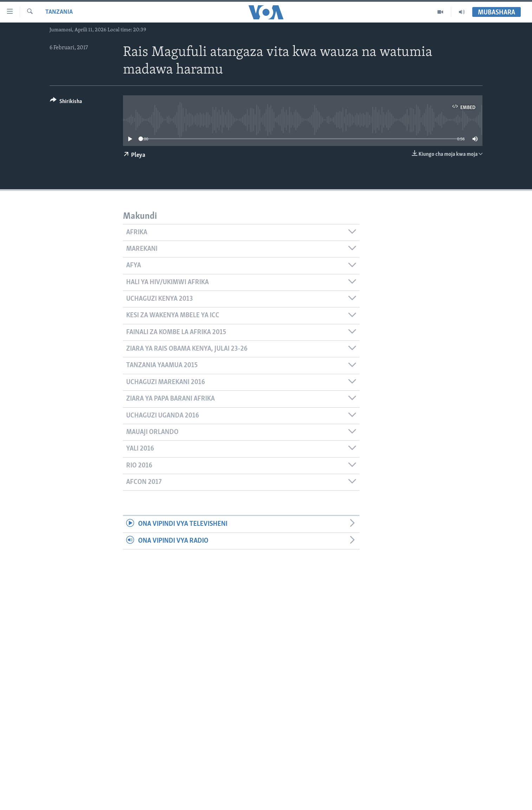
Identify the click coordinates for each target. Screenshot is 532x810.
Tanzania (59, 12)
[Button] (66, 103)
